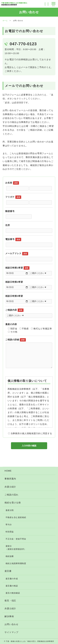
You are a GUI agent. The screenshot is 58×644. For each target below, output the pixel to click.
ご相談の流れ (11, 495)
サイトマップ (11, 632)
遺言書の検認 (12, 586)
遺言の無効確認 (13, 593)
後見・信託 (10, 601)
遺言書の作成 (12, 579)
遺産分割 (10, 510)
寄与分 (9, 525)
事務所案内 (10, 479)
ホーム (5, 21)
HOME (8, 471)
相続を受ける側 (13, 503)
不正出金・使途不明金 (16, 539)
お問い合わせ (11, 624)
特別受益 (10, 532)
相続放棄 (10, 556)
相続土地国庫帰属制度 (16, 563)
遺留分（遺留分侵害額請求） (16, 548)
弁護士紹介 (10, 487)
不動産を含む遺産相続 (16, 517)
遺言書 (8, 571)
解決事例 (9, 616)
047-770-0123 (23, 44)
